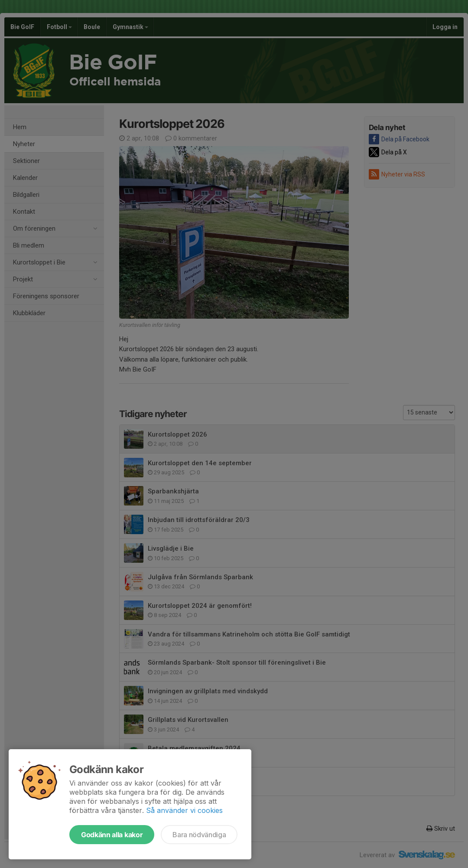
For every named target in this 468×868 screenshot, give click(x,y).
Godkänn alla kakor (112, 835)
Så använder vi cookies (184, 810)
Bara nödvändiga (199, 835)
